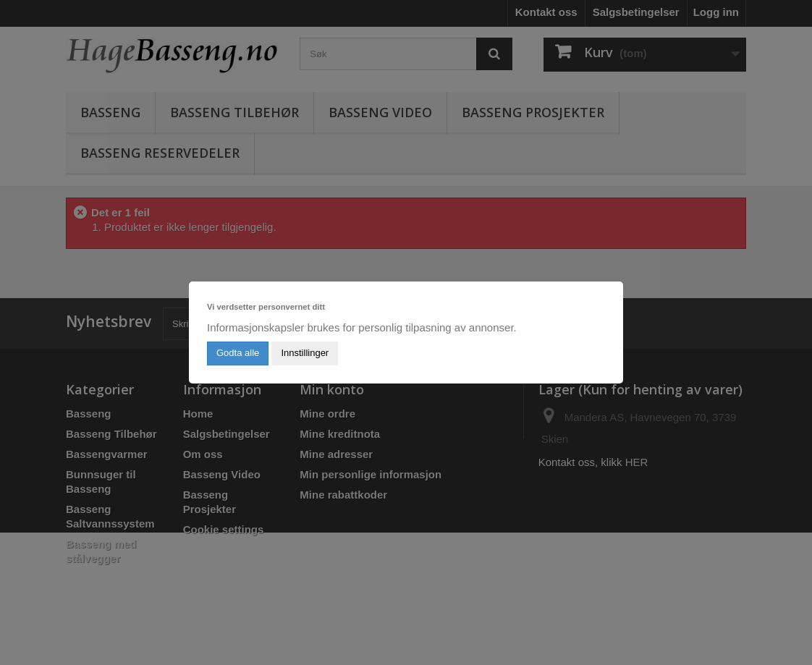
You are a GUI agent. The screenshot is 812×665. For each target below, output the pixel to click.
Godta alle (238, 353)
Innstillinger (305, 353)
